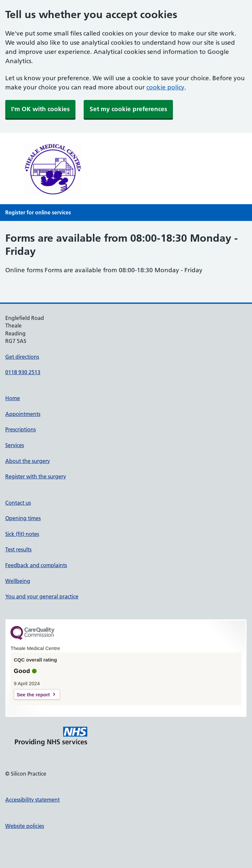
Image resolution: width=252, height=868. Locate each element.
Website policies (25, 826)
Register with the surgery (36, 476)
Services (15, 445)
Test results (18, 549)
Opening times (23, 518)
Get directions (22, 357)
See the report (33, 695)
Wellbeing (18, 581)
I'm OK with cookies (40, 109)
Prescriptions (21, 429)
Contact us (18, 503)
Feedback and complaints (36, 565)
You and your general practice (42, 596)
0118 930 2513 (23, 372)
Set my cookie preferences (128, 109)
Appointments (23, 414)
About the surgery (28, 461)
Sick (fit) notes (22, 534)
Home (13, 398)
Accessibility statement (32, 800)
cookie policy (165, 87)
